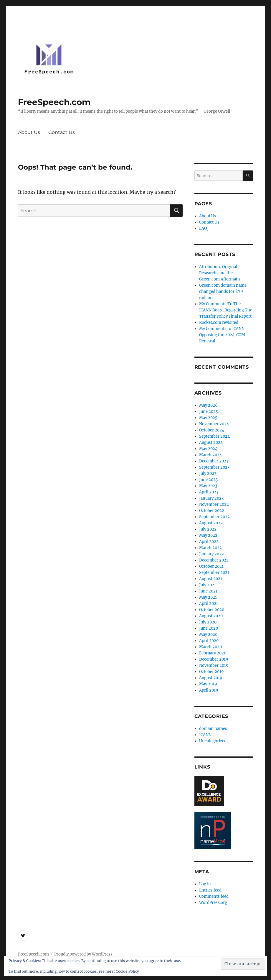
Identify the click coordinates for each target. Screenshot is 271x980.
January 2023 (211, 498)
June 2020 (209, 628)
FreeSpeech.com (54, 102)
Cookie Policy (127, 971)
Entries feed (210, 890)
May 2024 (208, 449)
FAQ (203, 228)
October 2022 (212, 511)
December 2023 (214, 461)
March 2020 (210, 647)
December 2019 (214, 659)
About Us (29, 132)
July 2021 (208, 585)
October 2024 (212, 430)
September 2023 (214, 467)
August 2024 (211, 443)
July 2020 (208, 622)
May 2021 (208, 597)
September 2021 (214, 573)
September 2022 (214, 517)
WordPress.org (213, 903)
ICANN (205, 735)
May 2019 (208, 684)
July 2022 (208, 529)
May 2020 (208, 635)
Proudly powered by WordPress (83, 954)
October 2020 (212, 610)
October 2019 (211, 672)
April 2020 (209, 641)
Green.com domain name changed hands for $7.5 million (223, 292)
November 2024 (214, 424)
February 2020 (213, 653)
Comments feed (214, 896)
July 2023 (208, 473)
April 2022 (209, 542)
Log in (205, 884)
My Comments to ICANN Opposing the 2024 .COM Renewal (222, 335)
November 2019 (214, 665)
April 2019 (209, 690)
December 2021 (214, 560)
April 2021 (209, 604)
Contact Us (62, 132)
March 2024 (210, 455)
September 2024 (214, 436)
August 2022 (211, 523)
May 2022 (208, 535)
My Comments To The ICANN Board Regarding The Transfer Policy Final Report (226, 310)
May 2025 (208, 418)
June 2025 (209, 412)
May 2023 (208, 486)
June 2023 (208, 480)
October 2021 (211, 566)
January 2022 (211, 554)
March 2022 (210, 548)
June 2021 (208, 591)
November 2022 (214, 504)
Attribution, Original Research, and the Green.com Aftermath (220, 273)
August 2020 (211, 616)
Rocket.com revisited (219, 322)
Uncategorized (213, 741)
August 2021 (211, 579)
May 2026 (208, 405)
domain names (213, 729)
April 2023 (209, 492)
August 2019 (211, 678)
